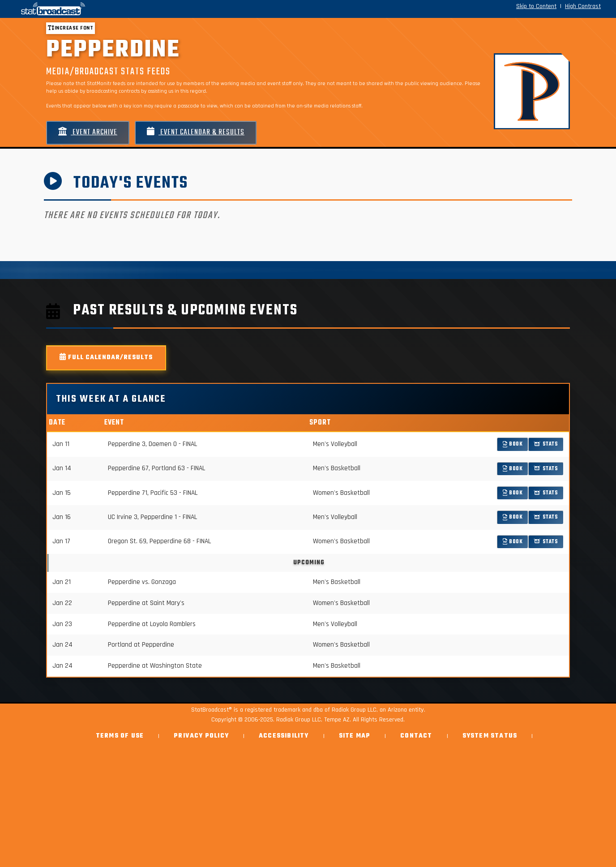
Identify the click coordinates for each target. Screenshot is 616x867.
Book (513, 444)
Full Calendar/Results (106, 358)
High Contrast (583, 6)
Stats (546, 444)
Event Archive (88, 132)
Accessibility (284, 736)
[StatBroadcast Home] (107, 9)
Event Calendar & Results (196, 132)
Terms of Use (120, 736)
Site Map (355, 736)
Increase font (71, 28)
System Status (490, 736)
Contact (416, 736)
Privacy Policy (201, 736)
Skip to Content (536, 6)
